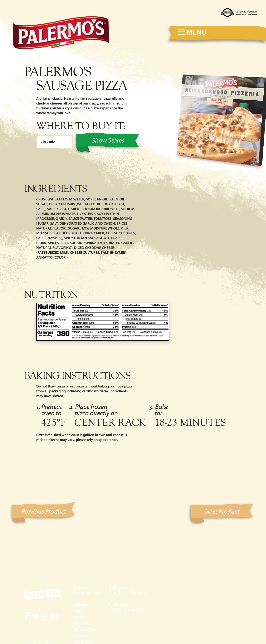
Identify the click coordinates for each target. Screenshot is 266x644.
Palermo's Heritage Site (86, 590)
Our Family (81, 623)
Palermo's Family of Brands (126, 590)
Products (80, 605)
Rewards (79, 617)
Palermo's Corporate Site (124, 607)
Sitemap (79, 635)
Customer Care (84, 629)
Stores (77, 611)
